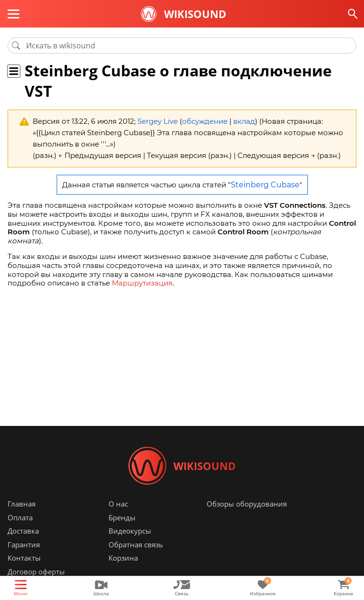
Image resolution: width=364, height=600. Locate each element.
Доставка (23, 531)
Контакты (24, 558)
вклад (244, 121)
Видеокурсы (130, 531)
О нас (118, 504)
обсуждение (205, 121)
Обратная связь (136, 545)
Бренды (122, 517)
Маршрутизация (142, 283)
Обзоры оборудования (247, 504)
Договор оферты (36, 572)
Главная (22, 504)
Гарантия (24, 545)
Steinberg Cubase (265, 185)
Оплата (20, 517)
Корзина (123, 558)
